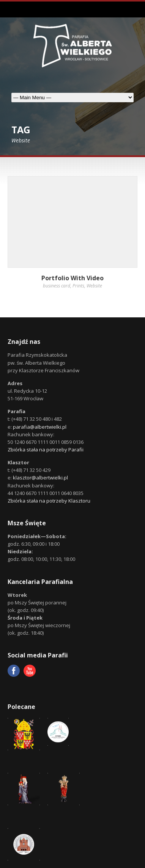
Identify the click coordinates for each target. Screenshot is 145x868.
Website (94, 286)
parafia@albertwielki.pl (40, 427)
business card (57, 286)
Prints (78, 286)
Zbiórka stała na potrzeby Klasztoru (49, 501)
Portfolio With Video (72, 278)
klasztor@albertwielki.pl (40, 478)
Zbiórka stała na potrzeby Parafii (46, 450)
